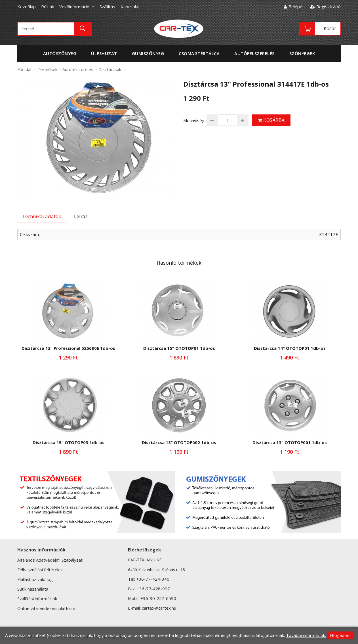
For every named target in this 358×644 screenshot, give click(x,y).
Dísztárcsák (110, 69)
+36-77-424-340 (153, 579)
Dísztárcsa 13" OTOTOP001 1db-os (290, 442)
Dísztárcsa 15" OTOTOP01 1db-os (179, 348)
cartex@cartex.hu (159, 608)
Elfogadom (340, 635)
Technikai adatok (42, 216)
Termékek (47, 69)
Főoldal (24, 69)
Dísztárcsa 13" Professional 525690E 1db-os (68, 348)
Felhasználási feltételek (40, 570)
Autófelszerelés (78, 69)
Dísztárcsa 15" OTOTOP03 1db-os (69, 442)
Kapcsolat (130, 7)
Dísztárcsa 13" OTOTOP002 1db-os (179, 442)
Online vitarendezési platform (46, 608)
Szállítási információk (37, 599)
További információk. (306, 635)
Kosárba (271, 120)
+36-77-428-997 (153, 589)
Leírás (81, 216)
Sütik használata (33, 589)
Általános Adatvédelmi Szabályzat (50, 560)
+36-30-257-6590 (158, 598)
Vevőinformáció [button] (77, 7)
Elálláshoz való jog (35, 579)
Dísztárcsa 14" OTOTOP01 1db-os (290, 348)
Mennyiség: (194, 120)
